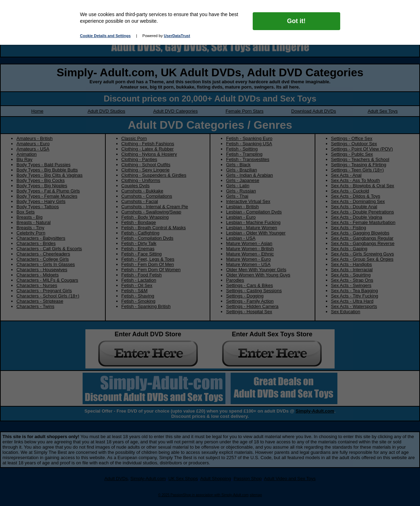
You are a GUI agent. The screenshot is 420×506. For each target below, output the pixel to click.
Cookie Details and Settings (106, 36)
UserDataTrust (177, 36)
